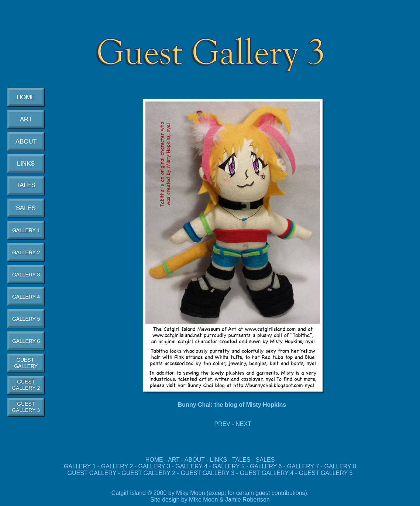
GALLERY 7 (303, 466)
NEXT (243, 424)
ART (174, 460)
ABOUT (195, 460)
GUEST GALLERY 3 (208, 473)
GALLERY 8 (340, 466)
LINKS (218, 460)
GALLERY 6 (266, 466)
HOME (154, 460)
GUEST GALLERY (92, 473)
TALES (241, 460)
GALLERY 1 (80, 466)
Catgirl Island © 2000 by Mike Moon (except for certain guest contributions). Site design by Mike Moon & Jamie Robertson (210, 496)
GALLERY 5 (229, 466)
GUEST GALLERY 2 (149, 473)
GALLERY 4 (191, 466)
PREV (222, 424)
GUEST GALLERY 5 (325, 473)
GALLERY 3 (154, 466)
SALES (265, 460)
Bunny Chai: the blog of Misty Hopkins (232, 405)
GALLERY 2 (117, 466)
